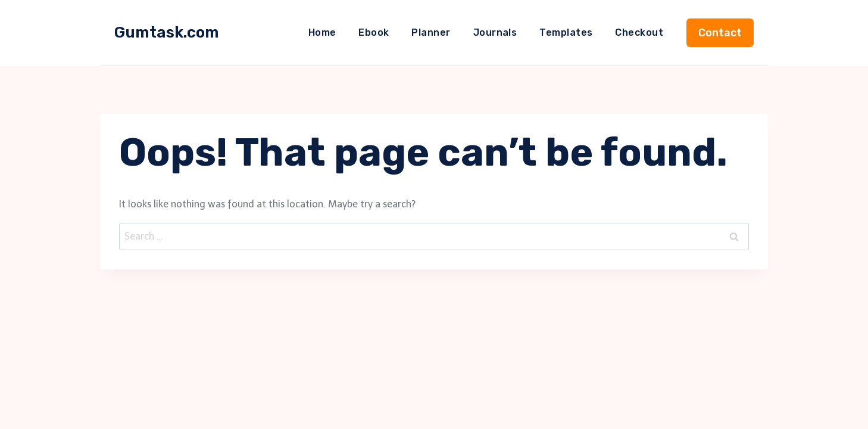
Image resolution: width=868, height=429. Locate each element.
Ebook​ (374, 32)
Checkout (639, 32)
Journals (495, 32)
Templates (566, 32)
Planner (431, 32)
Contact (720, 33)
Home (322, 32)
